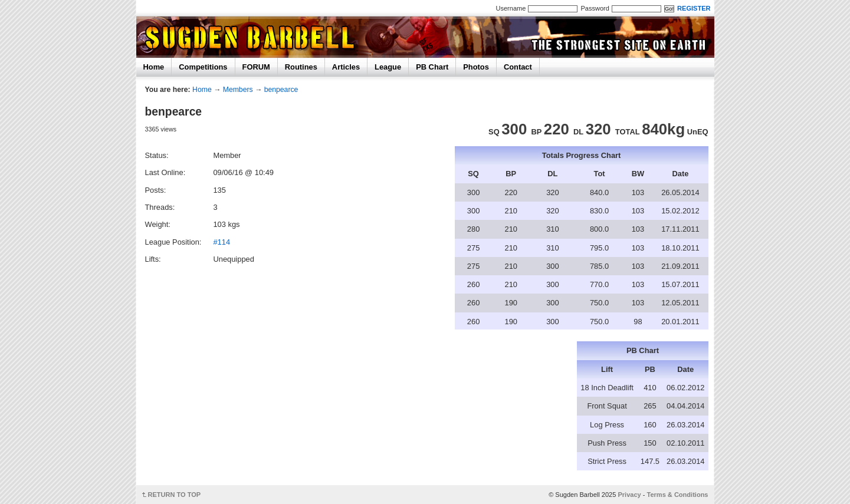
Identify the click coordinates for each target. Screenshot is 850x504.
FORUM (256, 67)
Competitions (203, 67)
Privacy (629, 495)
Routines (301, 67)
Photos (476, 67)
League (388, 67)
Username (511, 8)
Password (595, 8)
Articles (346, 67)
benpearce (281, 90)
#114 (221, 242)
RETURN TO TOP (175, 495)
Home (154, 67)
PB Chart (432, 67)
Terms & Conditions (678, 495)
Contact (518, 67)
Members (238, 90)
